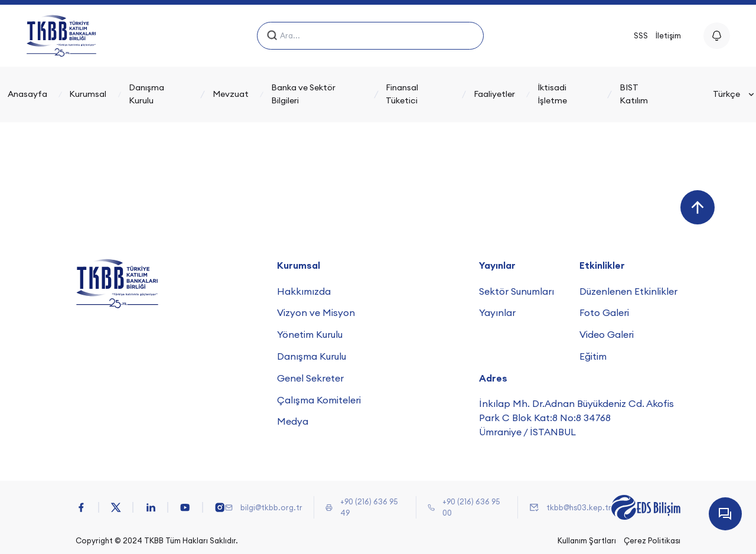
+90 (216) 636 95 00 (471, 507)
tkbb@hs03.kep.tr (579, 507)
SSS (641, 35)
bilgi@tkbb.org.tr (271, 507)
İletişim (668, 35)
